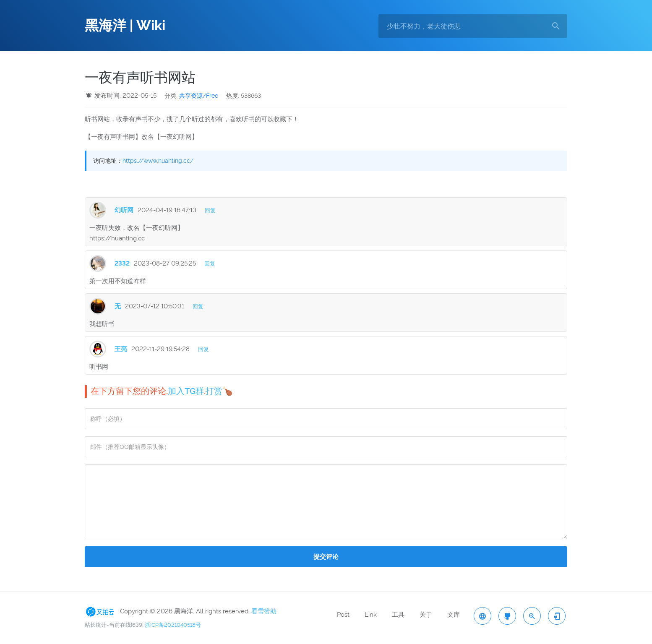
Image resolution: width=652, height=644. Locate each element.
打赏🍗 (219, 391)
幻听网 (124, 210)
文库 (454, 615)
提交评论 (326, 557)
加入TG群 (186, 391)
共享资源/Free (199, 96)
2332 (122, 263)
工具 (398, 615)
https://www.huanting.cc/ (158, 161)
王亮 (121, 349)
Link (371, 615)
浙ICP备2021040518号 (173, 625)
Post (343, 615)
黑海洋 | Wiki (125, 26)
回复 (210, 210)
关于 (426, 615)
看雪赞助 (264, 611)
